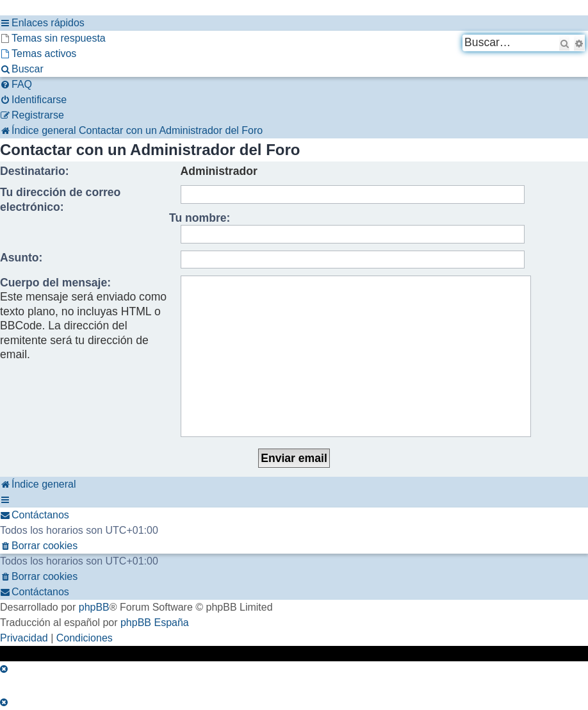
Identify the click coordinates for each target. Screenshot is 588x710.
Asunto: (21, 258)
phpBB (94, 607)
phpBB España (155, 623)
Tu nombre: (200, 218)
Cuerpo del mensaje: (55, 283)
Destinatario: (35, 171)
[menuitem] (53, 38)
